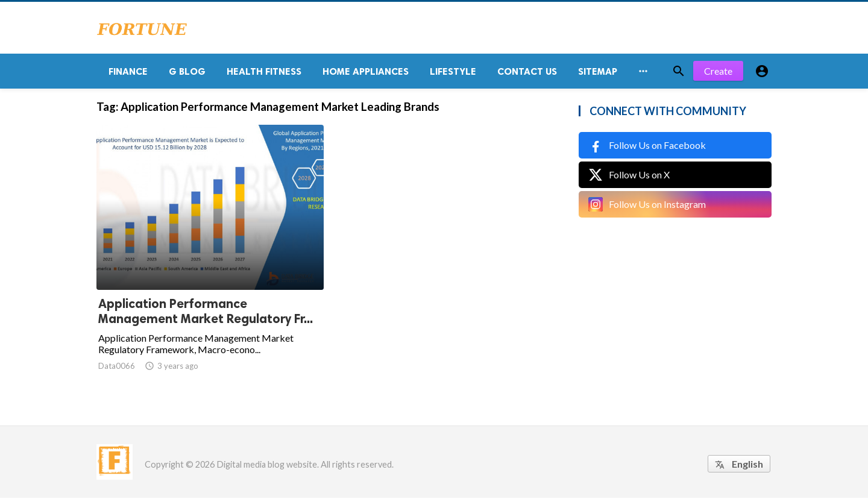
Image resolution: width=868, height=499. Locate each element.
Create (718, 72)
